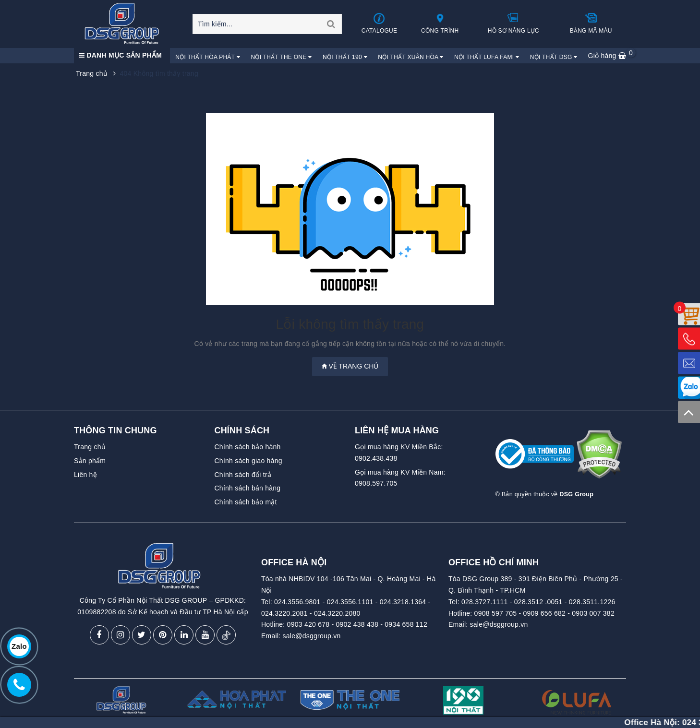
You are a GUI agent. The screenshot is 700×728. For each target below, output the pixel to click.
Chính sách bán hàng (248, 488)
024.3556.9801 (297, 602)
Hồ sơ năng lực (513, 23)
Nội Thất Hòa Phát (208, 57)
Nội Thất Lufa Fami (487, 57)
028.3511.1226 (592, 602)
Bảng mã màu (591, 23)
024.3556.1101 (350, 602)
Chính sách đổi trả (243, 475)
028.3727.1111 (485, 602)
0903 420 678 (308, 624)
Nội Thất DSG (554, 57)
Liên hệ (85, 475)
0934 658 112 (406, 624)
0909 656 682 (544, 613)
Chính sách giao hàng (248, 461)
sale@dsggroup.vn (312, 636)
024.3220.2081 (284, 613)
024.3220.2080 (337, 613)
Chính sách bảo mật (246, 502)
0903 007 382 (593, 613)
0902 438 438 (357, 624)
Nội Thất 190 (345, 57)
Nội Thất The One (281, 57)
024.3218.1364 (403, 602)
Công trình (440, 23)
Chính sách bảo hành (248, 447)
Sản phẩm (90, 461)
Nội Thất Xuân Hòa (410, 57)
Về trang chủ (350, 366)
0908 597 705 (496, 613)
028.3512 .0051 (538, 602)
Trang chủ (90, 447)
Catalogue (380, 23)
